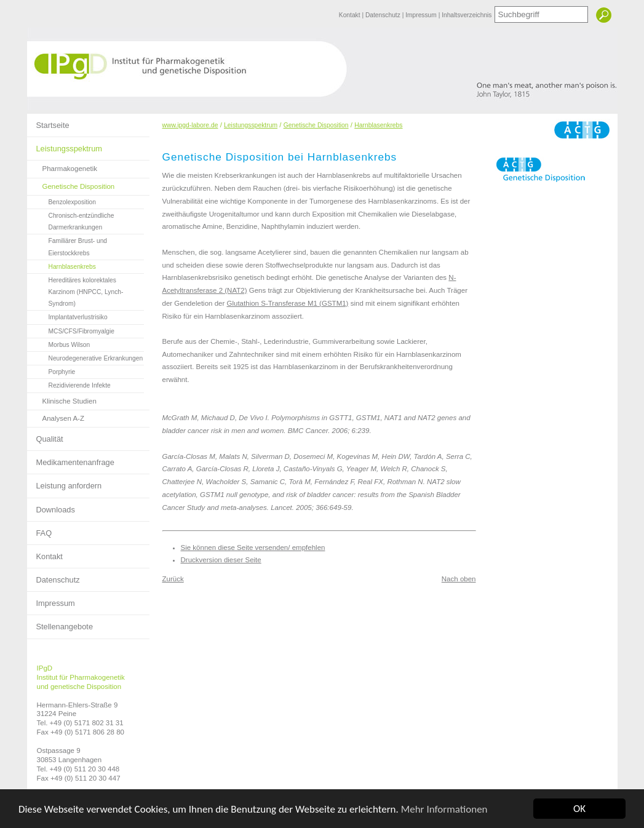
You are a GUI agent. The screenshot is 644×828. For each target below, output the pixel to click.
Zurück (173, 579)
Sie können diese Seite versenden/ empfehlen (253, 547)
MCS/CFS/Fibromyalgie (71, 330)
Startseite (48, 122)
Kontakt (351, 15)
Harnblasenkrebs (62, 265)
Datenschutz (384, 15)
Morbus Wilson (59, 343)
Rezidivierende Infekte (69, 384)
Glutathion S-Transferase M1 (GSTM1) (288, 303)
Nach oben (459, 579)
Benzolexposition (62, 201)
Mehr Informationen (444, 810)
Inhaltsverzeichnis (467, 15)
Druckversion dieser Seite (221, 560)
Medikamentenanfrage (71, 459)
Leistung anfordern (65, 482)
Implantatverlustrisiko (67, 316)
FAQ (40, 530)
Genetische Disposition (71, 184)
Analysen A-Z (56, 416)
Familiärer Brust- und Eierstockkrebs (67, 245)
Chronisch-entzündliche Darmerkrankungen (71, 220)
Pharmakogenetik (62, 166)
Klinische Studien (62, 399)
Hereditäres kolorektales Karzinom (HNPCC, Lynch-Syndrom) (75, 290)
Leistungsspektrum (65, 145)
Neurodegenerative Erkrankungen (85, 357)
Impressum (422, 15)
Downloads (51, 506)
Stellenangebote (60, 623)
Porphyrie (51, 370)
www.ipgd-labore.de (190, 125)
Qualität (45, 436)
